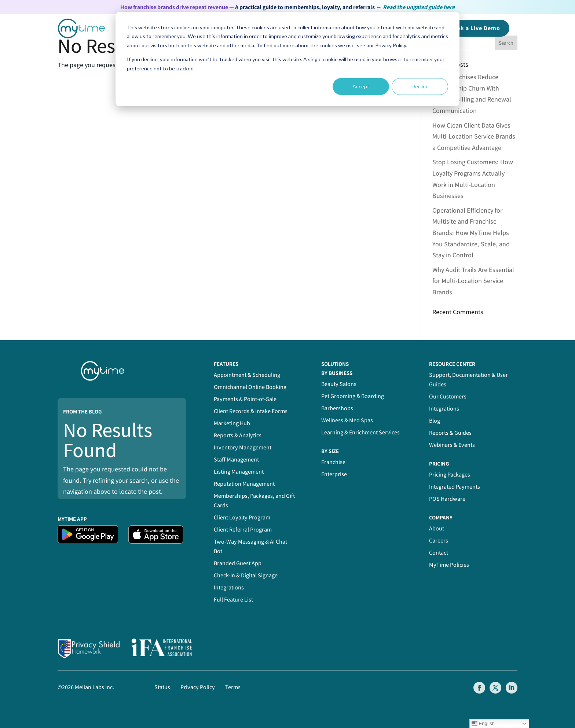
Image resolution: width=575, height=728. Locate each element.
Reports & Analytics (238, 435)
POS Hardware (447, 499)
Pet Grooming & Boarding (353, 396)
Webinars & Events (452, 445)
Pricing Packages (450, 475)
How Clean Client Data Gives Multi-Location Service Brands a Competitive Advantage (474, 136)
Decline (420, 86)
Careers (439, 541)
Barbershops (337, 408)
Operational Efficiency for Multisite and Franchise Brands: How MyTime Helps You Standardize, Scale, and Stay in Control (471, 233)
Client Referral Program (243, 530)
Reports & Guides (450, 433)
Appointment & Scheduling (247, 375)
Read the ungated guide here (419, 7)
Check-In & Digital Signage (246, 575)
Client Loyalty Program (242, 517)
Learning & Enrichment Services (360, 432)
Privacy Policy (198, 687)
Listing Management (239, 472)
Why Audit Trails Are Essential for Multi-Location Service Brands (473, 281)
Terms (233, 687)
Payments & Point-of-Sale (245, 399)
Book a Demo (475, 28)
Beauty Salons (339, 384)
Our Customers (448, 396)
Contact (439, 553)
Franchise (333, 462)
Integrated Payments (455, 487)
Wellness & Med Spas (347, 420)
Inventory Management (243, 447)
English (483, 724)
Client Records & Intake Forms (251, 411)
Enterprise (334, 474)
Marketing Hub (232, 423)
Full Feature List (233, 600)
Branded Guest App (238, 563)
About (437, 528)
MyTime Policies (449, 565)
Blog (435, 421)
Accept (361, 86)
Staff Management (236, 459)
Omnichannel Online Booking (250, 387)
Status (162, 687)
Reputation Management (244, 484)
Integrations (229, 587)
